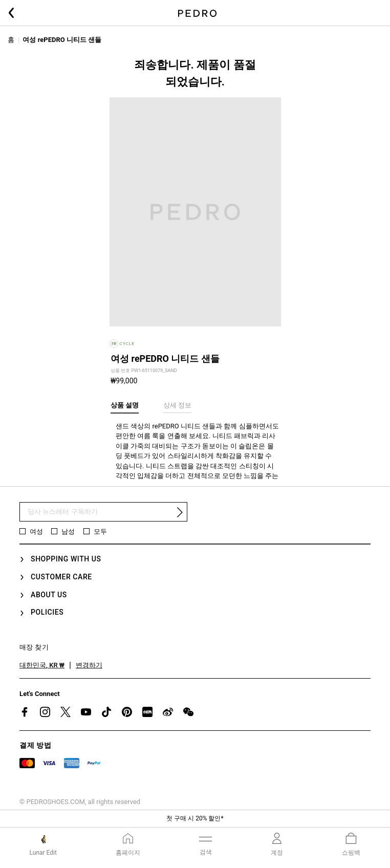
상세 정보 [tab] (177, 405)
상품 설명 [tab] (125, 405)
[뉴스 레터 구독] (103, 512)
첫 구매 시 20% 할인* (195, 818)
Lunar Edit (43, 853)
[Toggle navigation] (205, 844)
